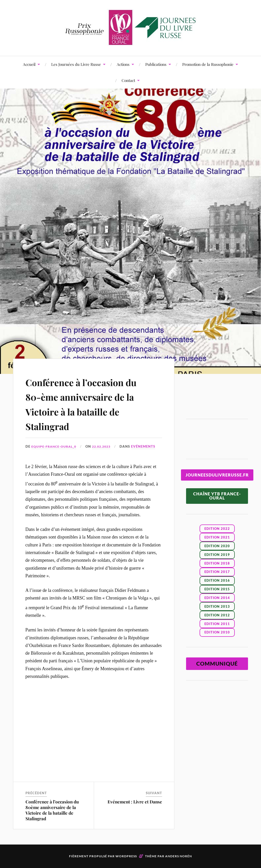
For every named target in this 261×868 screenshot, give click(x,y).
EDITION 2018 (217, 563)
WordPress (126, 856)
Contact (128, 80)
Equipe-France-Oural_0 (55, 446)
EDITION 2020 (217, 546)
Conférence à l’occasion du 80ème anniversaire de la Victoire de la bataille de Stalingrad (52, 810)
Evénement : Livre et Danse (135, 801)
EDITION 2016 (217, 580)
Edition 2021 (217, 537)
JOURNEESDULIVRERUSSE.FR (217, 475)
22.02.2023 (105, 446)
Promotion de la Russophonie (208, 64)
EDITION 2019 (217, 555)
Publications (156, 64)
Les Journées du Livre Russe (76, 64)
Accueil (29, 64)
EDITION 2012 (217, 615)
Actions (123, 64)
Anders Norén (179, 856)
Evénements (148, 446)
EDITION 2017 (217, 572)
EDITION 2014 (217, 598)
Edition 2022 (217, 529)
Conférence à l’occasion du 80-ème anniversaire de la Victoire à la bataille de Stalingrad (90, 403)
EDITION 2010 (217, 632)
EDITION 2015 (217, 589)
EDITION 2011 (217, 624)
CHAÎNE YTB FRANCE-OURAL (217, 496)
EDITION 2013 (217, 606)
